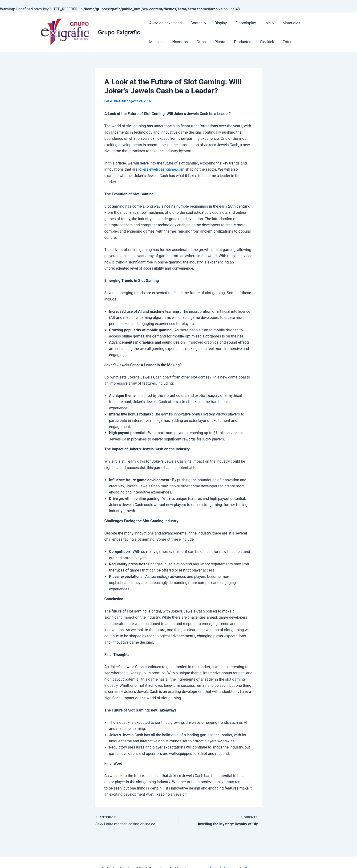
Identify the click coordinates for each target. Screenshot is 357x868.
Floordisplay (241, 23)
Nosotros (156, 42)
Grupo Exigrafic (119, 32)
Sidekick (238, 42)
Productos (215, 42)
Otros (176, 42)
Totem (258, 42)
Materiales (284, 23)
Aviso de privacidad (165, 23)
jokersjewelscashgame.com (162, 169)
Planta (193, 42)
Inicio (264, 23)
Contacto (196, 23)
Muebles (308, 23)
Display (218, 23)
